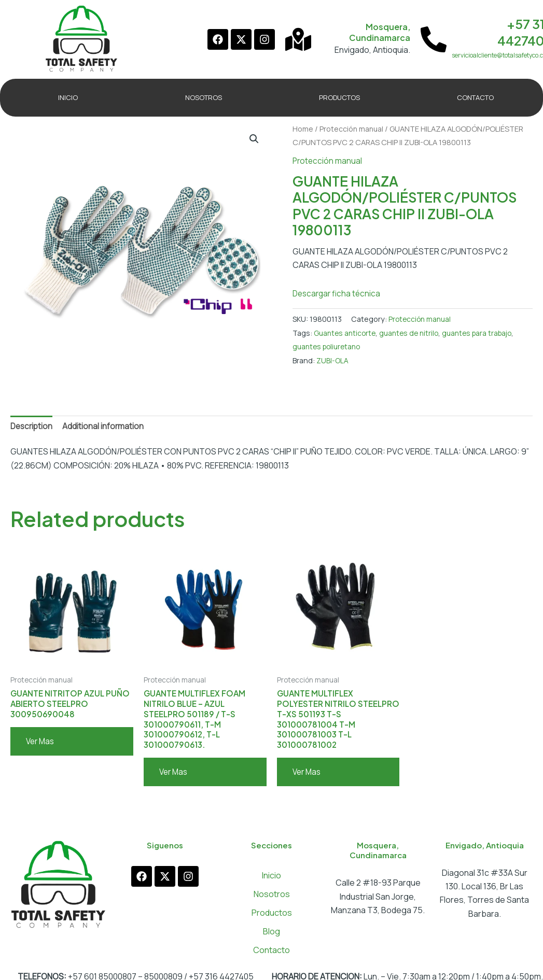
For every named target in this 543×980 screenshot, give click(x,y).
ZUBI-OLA (332, 360)
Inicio (271, 881)
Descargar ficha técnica (338, 293)
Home (303, 129)
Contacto (271, 956)
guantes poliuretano (329, 346)
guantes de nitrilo (413, 333)
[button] (254, 139)
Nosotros (272, 900)
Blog (271, 937)
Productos (272, 918)
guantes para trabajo (485, 333)
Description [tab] (33, 427)
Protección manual (353, 129)
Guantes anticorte (346, 333)
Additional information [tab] (106, 427)
